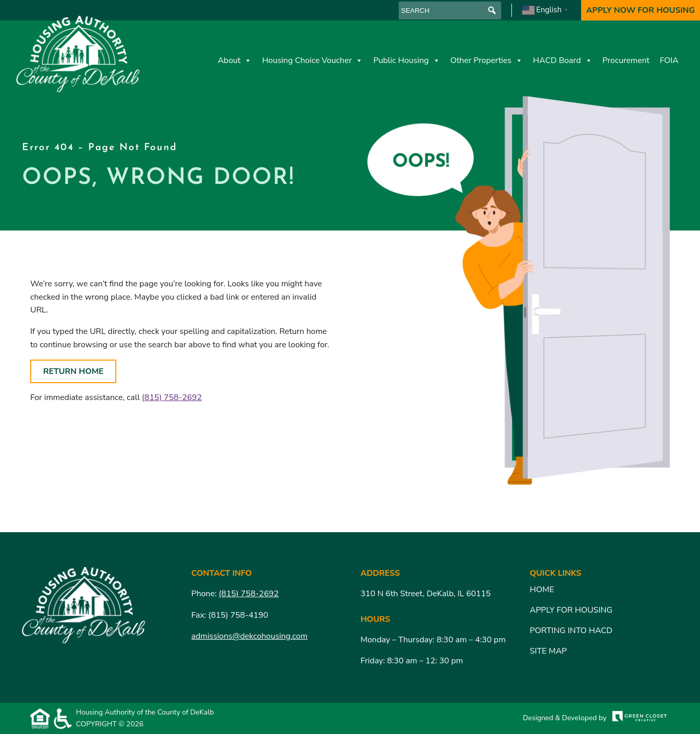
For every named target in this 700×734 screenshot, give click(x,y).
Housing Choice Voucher (312, 60)
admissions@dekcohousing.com (249, 636)
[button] (492, 11)
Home (542, 590)
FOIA (669, 60)
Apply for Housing (571, 610)
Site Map (548, 651)
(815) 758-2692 (172, 397)
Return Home (73, 371)
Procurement (626, 60)
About (235, 60)
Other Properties (487, 60)
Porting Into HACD (571, 631)
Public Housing (406, 60)
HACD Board (563, 60)
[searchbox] (450, 11)
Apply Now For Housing (641, 10)
